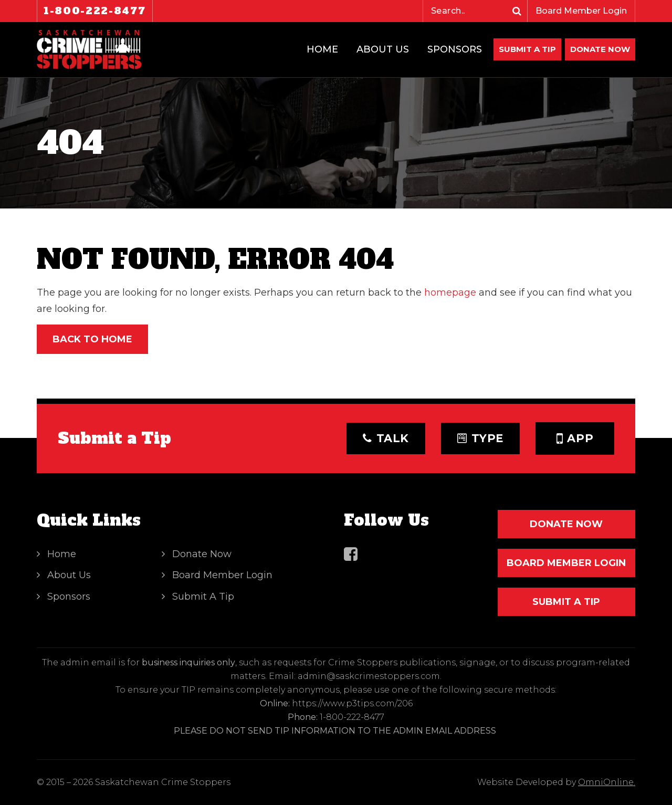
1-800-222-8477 (95, 11)
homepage (450, 292)
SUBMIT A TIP (566, 602)
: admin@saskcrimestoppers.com (367, 676)
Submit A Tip (527, 49)
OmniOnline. (607, 782)
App (575, 438)
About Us (383, 49)
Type (480, 438)
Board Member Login (581, 11)
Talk (386, 438)
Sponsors (455, 49)
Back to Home (92, 339)
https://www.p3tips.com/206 (352, 703)
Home (322, 49)
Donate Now (202, 554)
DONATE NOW (600, 49)
